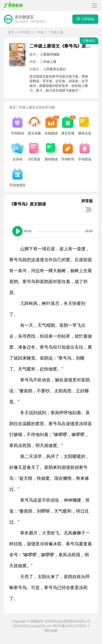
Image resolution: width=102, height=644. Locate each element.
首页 (11, 32)
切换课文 (89, 41)
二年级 (39, 32)
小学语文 (24, 32)
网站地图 (51, 631)
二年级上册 (55, 32)
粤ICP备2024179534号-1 (71, 626)
